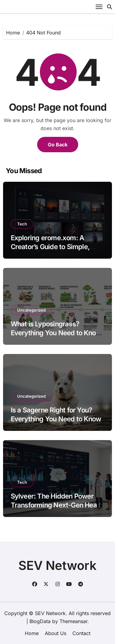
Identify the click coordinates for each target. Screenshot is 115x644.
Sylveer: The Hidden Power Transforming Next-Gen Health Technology (58, 505)
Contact (81, 633)
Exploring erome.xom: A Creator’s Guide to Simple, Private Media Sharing (50, 246)
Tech (22, 224)
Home (32, 633)
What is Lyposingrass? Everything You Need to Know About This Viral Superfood (56, 333)
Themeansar (73, 621)
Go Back (58, 145)
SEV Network (57, 565)
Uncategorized (31, 310)
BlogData (40, 621)
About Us (56, 633)
